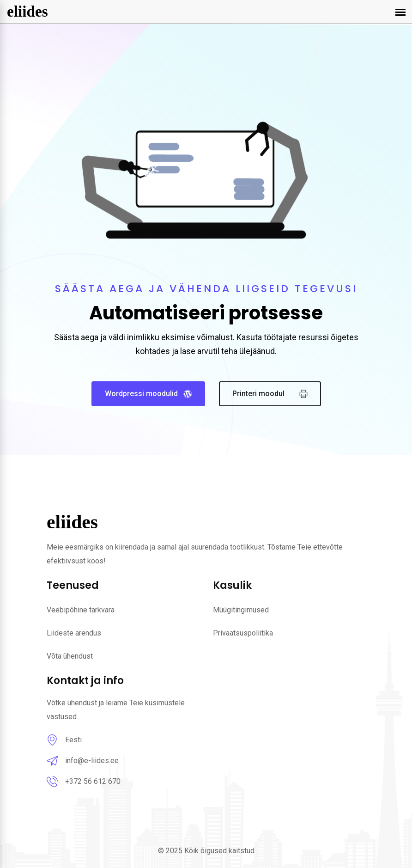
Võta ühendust (70, 656)
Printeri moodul (270, 394)
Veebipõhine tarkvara (81, 610)
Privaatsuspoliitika (243, 633)
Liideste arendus (74, 633)
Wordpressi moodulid (148, 394)
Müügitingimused (241, 610)
